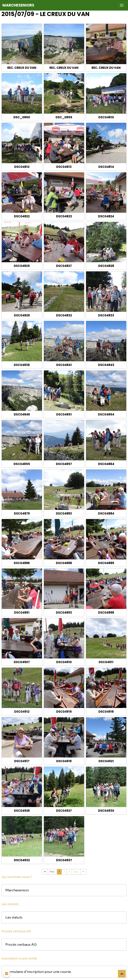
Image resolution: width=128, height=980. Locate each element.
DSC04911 (106, 662)
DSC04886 (22, 563)
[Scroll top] (122, 974)
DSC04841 (64, 365)
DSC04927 (64, 811)
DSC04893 (64, 613)
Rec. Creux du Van (22, 68)
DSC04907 (22, 662)
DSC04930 (106, 811)
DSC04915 (64, 712)
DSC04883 (64, 514)
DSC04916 (106, 712)
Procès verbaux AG (21, 945)
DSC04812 (22, 167)
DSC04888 (64, 563)
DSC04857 (64, 464)
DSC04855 (22, 464)
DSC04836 (22, 365)
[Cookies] (7, 974)
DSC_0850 (22, 117)
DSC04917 (22, 761)
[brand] (18, 5)
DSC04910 (64, 662)
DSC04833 (106, 315)
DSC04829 (22, 315)
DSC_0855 (64, 117)
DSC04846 (22, 414)
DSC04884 (106, 514)
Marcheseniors (17, 890)
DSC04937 (64, 860)
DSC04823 (64, 216)
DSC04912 (22, 712)
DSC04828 (106, 266)
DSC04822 (22, 216)
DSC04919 (64, 761)
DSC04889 (106, 563)
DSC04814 (106, 167)
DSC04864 (106, 464)
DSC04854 (106, 414)
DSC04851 (64, 414)
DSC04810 (106, 117)
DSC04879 (22, 514)
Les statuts (14, 917)
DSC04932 (22, 860)
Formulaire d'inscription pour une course (38, 972)
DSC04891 (22, 613)
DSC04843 (106, 365)
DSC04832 (64, 315)
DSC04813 (64, 167)
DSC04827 (64, 266)
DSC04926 (22, 811)
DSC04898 (106, 613)
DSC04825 (22, 266)
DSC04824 (106, 216)
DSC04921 (106, 761)
